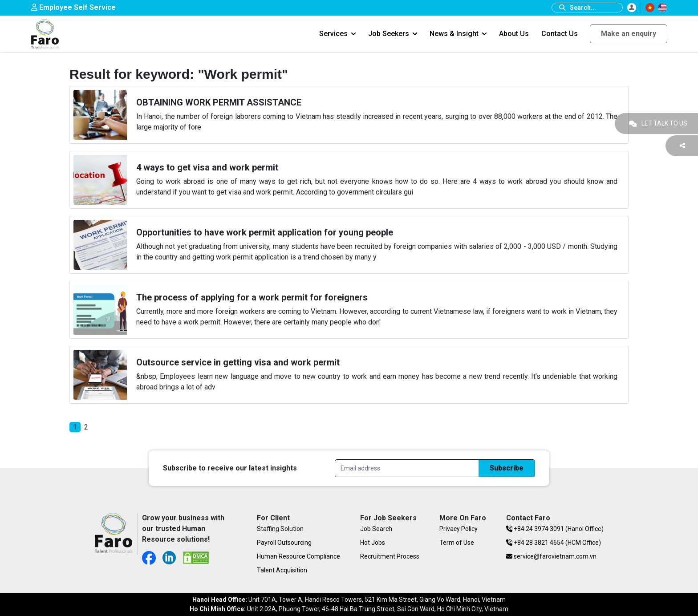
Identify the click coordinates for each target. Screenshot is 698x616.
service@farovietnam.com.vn (551, 556)
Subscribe (507, 468)
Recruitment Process (390, 556)
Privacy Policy (459, 529)
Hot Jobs (373, 543)
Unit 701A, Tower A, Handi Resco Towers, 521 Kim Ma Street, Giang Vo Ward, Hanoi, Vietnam (349, 600)
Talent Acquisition (282, 570)
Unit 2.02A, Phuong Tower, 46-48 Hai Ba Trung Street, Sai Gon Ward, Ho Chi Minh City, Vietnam (349, 609)
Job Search (376, 529)
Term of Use (457, 543)
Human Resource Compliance (298, 556)
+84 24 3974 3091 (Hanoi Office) (555, 529)
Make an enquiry (629, 34)
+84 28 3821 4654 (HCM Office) (554, 543)
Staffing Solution (280, 529)
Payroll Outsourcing (284, 543)
